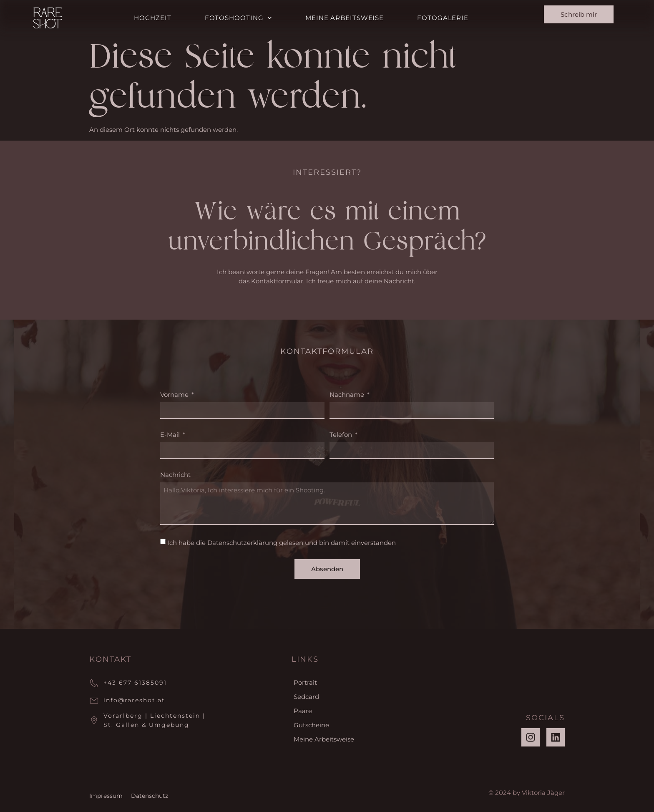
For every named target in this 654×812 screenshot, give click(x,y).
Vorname (175, 395)
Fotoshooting (238, 18)
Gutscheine (311, 725)
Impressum (106, 796)
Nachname (348, 395)
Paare (303, 711)
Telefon (342, 435)
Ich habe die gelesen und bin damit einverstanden (282, 543)
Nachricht (175, 475)
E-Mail (171, 435)
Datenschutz (150, 796)
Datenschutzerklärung (242, 543)
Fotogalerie (443, 18)
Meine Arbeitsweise (345, 18)
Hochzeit (152, 18)
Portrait (305, 682)
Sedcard (306, 697)
